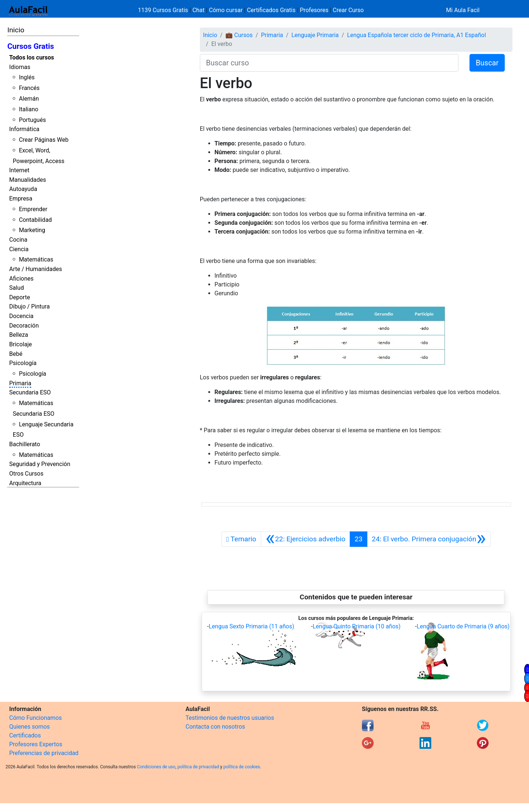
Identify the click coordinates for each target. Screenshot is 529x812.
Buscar (487, 63)
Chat (199, 10)
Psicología (23, 363)
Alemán (29, 99)
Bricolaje (21, 344)
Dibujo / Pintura (29, 306)
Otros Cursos (26, 474)
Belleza (19, 335)
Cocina (18, 240)
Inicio (16, 30)
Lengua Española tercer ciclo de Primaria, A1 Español (417, 35)
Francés (29, 88)
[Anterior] (306, 539)
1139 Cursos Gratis (164, 10)
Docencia (21, 316)
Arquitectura (25, 483)
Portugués (32, 120)
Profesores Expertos (36, 744)
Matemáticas (36, 259)
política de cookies (242, 767)
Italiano (28, 109)
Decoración (24, 326)
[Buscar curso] (329, 63)
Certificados (25, 735)
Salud (17, 288)
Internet (19, 170)
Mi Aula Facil (463, 10)
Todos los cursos (32, 57)
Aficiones (21, 279)
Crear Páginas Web (44, 140)
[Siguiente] (429, 539)
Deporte (20, 297)
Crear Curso (348, 10)
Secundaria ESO (30, 392)
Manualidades (28, 180)
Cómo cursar (226, 10)
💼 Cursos (239, 35)
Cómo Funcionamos (35, 718)
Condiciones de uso (156, 767)
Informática (24, 129)
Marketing (32, 230)
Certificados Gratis (271, 10)
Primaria (20, 383)
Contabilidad (35, 220)
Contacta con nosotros (215, 727)
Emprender (33, 209)
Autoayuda (23, 189)
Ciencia (19, 249)
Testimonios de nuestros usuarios (230, 718)
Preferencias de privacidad (44, 753)
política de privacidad (198, 767)
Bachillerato (25, 444)
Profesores (314, 10)
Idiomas (20, 67)
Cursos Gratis (31, 46)
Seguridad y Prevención (40, 464)
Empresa (21, 199)
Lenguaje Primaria (315, 35)
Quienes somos (30, 727)
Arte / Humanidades (36, 269)
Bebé (16, 354)
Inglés (27, 77)
